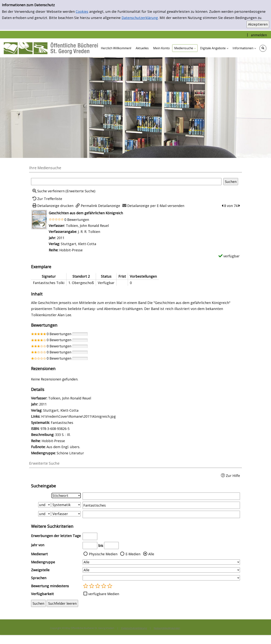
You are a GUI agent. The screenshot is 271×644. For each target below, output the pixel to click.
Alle (151, 554)
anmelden (259, 35)
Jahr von (38, 545)
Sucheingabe (43, 486)
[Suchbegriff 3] (161, 514)
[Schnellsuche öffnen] (263, 48)
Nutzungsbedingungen (167, 628)
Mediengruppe (43, 562)
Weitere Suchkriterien (52, 526)
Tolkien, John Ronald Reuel (87, 226)
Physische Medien (103, 554)
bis (101, 546)
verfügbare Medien (104, 594)
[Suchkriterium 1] (66, 496)
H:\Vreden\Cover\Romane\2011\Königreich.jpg (78, 416)
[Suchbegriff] (126, 182)
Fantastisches (62, 423)
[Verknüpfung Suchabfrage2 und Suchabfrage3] (44, 514)
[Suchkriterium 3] (66, 514)
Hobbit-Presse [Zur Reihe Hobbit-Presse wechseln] (71, 250)
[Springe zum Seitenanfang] (262, 635)
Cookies (82, 11)
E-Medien (133, 554)
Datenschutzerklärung (140, 18)
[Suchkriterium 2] (66, 505)
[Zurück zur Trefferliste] (47, 199)
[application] (185, 48)
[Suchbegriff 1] (161, 496)
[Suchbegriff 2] (161, 505)
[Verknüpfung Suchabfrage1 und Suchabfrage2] (44, 505)
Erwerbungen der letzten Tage (56, 536)
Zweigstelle (40, 570)
